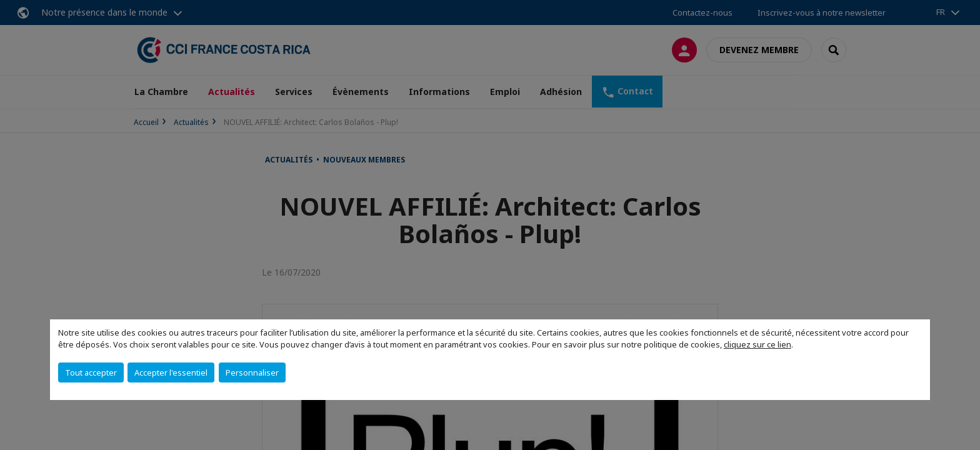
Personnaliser (252, 372)
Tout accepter (91, 372)
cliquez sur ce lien (757, 344)
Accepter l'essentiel (171, 372)
